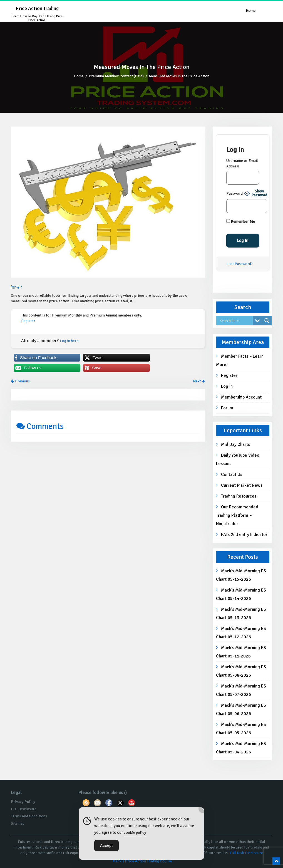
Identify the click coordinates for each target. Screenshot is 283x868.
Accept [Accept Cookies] (106, 845)
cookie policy (135, 833)
